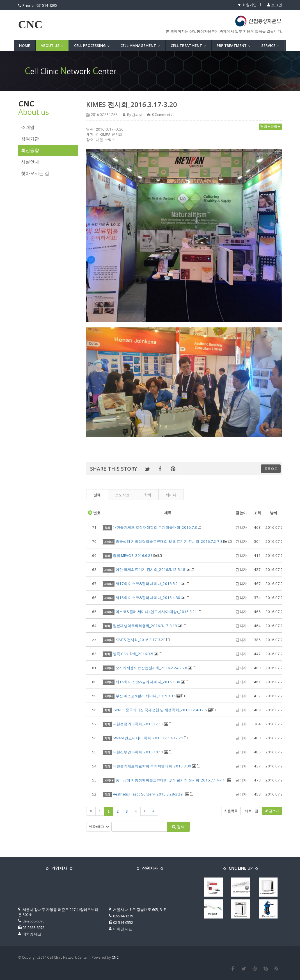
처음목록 (231, 811)
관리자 (137, 115)
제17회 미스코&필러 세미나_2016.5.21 (148, 584)
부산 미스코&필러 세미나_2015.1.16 (146, 696)
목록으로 (271, 469)
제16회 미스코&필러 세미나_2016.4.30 (148, 598)
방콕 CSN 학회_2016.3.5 (133, 654)
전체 (97, 495)
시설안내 (30, 162)
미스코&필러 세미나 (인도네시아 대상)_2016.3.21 (156, 612)
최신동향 (30, 150)
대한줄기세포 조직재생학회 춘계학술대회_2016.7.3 (155, 527)
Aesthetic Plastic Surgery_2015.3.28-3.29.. (149, 794)
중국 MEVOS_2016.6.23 (133, 555)
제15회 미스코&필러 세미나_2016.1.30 (148, 682)
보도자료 (122, 495)
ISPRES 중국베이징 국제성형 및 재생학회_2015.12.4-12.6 (160, 710)
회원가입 (248, 5)
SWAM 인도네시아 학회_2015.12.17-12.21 (148, 738)
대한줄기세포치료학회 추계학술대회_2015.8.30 (152, 766)
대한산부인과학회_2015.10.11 (138, 752)
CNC (30, 25)
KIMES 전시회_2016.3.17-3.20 (132, 104)
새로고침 (251, 811)
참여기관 (30, 139)
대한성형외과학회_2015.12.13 (138, 724)
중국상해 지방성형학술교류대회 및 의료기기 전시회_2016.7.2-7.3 (169, 541)
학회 (148, 495)
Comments (162, 115)
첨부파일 (270, 127)
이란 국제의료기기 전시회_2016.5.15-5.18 (150, 569)
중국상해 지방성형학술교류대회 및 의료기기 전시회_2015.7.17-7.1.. (171, 780)
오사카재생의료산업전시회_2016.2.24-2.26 (151, 668)
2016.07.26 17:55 (104, 115)
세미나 (171, 495)
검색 (178, 827)
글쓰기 (272, 811)
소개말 (28, 127)
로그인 (275, 5)
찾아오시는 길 (35, 173)
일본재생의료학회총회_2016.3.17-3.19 (145, 626)
